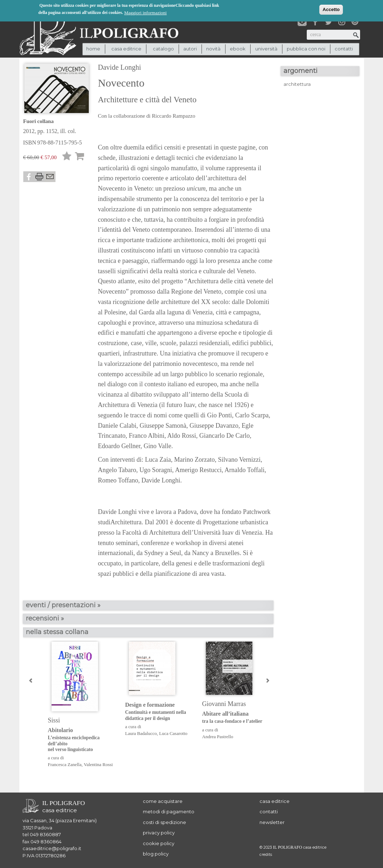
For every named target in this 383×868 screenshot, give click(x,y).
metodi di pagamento (169, 811)
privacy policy (159, 833)
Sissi (54, 720)
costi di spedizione (164, 822)
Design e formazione (158, 712)
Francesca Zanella (65, 764)
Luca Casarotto (173, 733)
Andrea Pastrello (218, 737)
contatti (344, 49)
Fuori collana (38, 121)
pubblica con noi (306, 49)
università (266, 49)
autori (190, 49)
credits (266, 855)
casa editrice (275, 801)
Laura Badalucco (141, 733)
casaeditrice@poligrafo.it (52, 848)
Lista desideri (67, 157)
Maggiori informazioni (146, 12)
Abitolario (81, 740)
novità (213, 49)
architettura (297, 84)
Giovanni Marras (224, 704)
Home (93, 49)
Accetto (331, 9)
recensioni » (45, 618)
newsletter (272, 822)
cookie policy (159, 843)
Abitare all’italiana (235, 718)
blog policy (156, 854)
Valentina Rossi (98, 764)
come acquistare (163, 801)
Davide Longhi (120, 67)
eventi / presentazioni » (63, 605)
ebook (238, 49)
